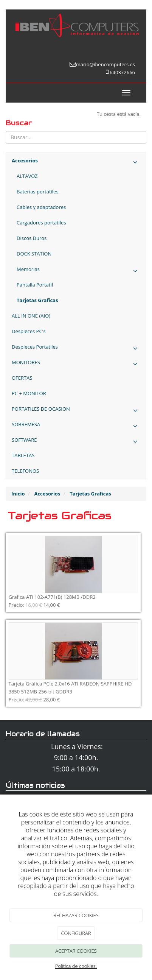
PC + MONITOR (29, 393)
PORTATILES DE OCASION (76, 411)
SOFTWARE (76, 442)
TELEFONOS (25, 471)
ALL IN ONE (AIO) (31, 316)
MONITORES (76, 364)
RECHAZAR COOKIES (76, 915)
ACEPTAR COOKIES (76, 951)
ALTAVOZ (27, 176)
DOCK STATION (34, 254)
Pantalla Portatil (35, 285)
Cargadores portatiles (41, 223)
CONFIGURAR (76, 933)
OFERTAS (22, 378)
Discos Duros (32, 238)
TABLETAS (23, 455)
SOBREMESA (76, 426)
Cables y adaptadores (41, 207)
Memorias (78, 271)
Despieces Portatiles (76, 349)
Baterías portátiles (38, 192)
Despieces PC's (29, 331)
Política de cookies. (76, 966)
